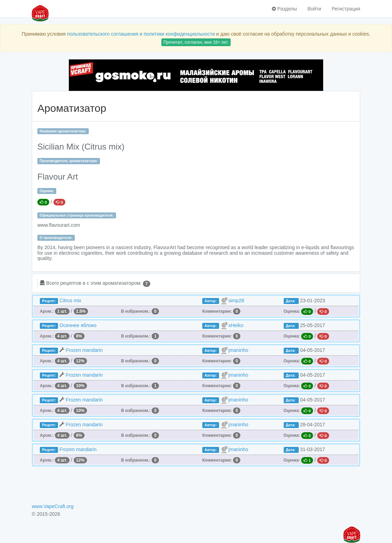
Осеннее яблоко (78, 325)
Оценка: (47, 191)
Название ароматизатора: (63, 131)
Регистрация (346, 9)
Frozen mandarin (84, 350)
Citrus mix (70, 301)
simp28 (236, 301)
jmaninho (238, 350)
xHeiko (236, 325)
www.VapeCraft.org (53, 506)
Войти (314, 9)
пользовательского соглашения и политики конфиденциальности (141, 34)
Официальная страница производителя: (77, 215)
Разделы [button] (284, 9)
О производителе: (56, 238)
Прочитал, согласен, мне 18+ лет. (196, 42)
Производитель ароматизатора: (68, 161)
